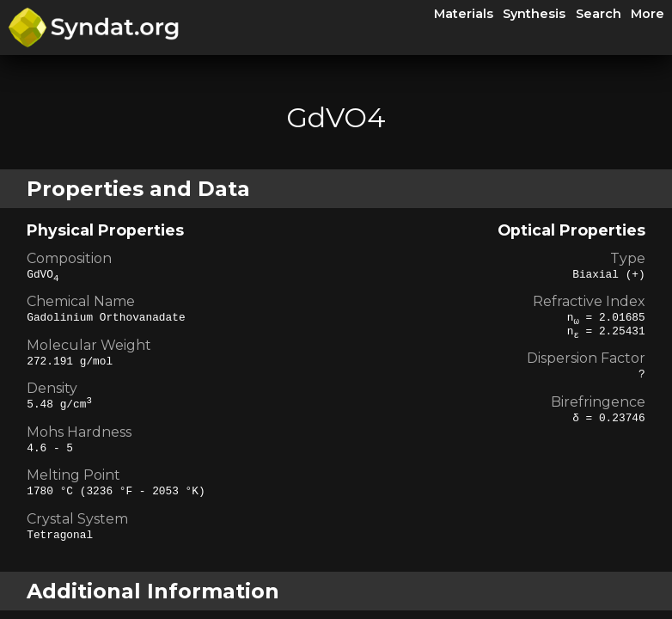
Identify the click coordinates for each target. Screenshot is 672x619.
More (648, 14)
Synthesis (534, 14)
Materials (464, 14)
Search (599, 14)
